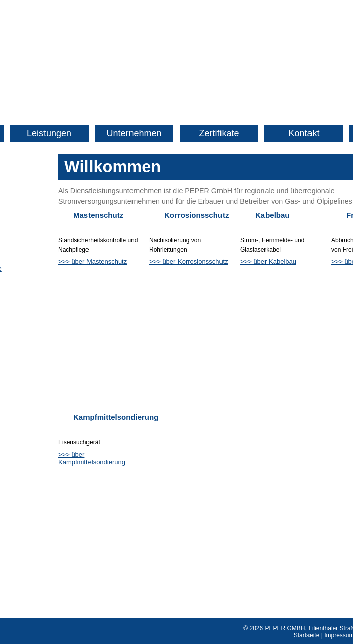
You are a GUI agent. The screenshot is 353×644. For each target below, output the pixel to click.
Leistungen (49, 133)
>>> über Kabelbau (268, 261)
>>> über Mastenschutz (93, 261)
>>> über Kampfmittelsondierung (92, 458)
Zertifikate (219, 133)
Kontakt (304, 133)
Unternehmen (134, 133)
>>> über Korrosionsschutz (189, 261)
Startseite (307, 635)
